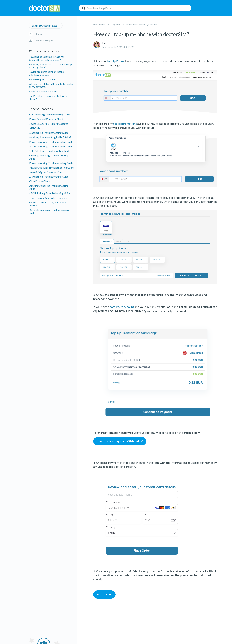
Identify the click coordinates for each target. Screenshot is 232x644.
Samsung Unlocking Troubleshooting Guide (49, 157)
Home (40, 34)
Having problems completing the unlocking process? (46, 73)
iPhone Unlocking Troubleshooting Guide (51, 142)
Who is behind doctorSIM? (43, 91)
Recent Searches (41, 109)
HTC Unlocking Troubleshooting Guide (50, 193)
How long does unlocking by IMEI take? (50, 137)
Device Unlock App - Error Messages (48, 124)
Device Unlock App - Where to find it (48, 198)
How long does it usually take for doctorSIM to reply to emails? (46, 58)
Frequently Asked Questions (142, 24)
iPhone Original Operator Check (46, 119)
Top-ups (116, 24)
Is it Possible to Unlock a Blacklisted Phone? (48, 97)
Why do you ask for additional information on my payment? (51, 85)
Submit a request (45, 40)
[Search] (135, 8)
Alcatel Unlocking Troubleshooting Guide (51, 146)
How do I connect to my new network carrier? (49, 204)
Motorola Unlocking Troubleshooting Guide (49, 211)
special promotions (125, 124)
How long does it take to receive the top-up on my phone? (51, 66)
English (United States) (44, 26)
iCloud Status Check (39, 181)
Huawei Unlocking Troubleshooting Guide (51, 168)
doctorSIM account (122, 307)
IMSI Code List (37, 128)
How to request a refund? (42, 79)
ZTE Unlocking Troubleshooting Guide (49, 115)
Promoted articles (44, 51)
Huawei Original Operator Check (46, 172)
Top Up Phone (115, 61)
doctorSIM (99, 24)
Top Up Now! (104, 594)
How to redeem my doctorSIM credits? (120, 441)
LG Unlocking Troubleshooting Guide (48, 133)
